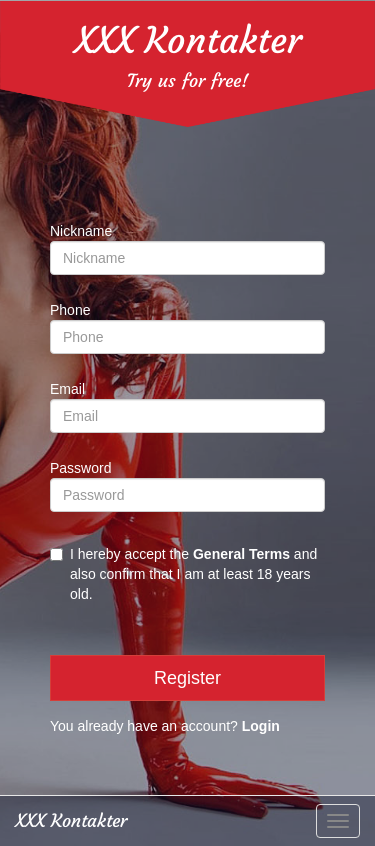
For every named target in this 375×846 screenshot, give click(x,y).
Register (187, 678)
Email (67, 389)
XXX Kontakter (188, 40)
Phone (70, 310)
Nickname (81, 231)
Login (261, 726)
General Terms (241, 554)
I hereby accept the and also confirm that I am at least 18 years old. (183, 574)
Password (80, 468)
